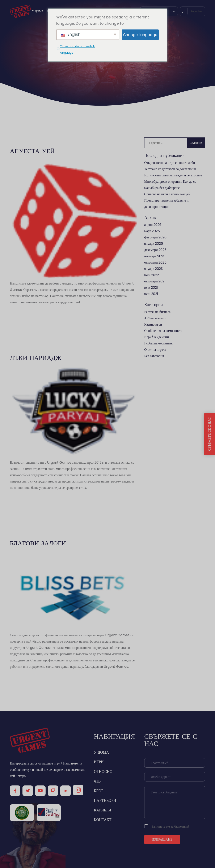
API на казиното (156, 318)
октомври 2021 (155, 281)
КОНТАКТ (103, 820)
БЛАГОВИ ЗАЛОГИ (38, 543)
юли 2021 (151, 288)
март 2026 (152, 231)
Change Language (140, 35)
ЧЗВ (97, 781)
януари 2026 (154, 244)
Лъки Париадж (36, 357)
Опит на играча (155, 350)
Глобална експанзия (158, 343)
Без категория (154, 356)
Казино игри (153, 324)
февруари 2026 (155, 237)
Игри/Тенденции (157, 337)
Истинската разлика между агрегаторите (173, 175)
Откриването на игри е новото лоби (170, 163)
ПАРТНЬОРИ (105, 800)
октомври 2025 (155, 262)
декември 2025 (155, 250)
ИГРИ (99, 762)
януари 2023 (153, 269)
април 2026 (153, 225)
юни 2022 (152, 275)
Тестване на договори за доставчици (170, 169)
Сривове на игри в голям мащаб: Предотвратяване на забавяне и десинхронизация (167, 200)
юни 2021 (151, 294)
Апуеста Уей (32, 151)
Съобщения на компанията (163, 331)
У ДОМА (38, 11)
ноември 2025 (155, 256)
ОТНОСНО (103, 772)
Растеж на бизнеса (157, 312)
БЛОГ (99, 791)
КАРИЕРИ (102, 810)
